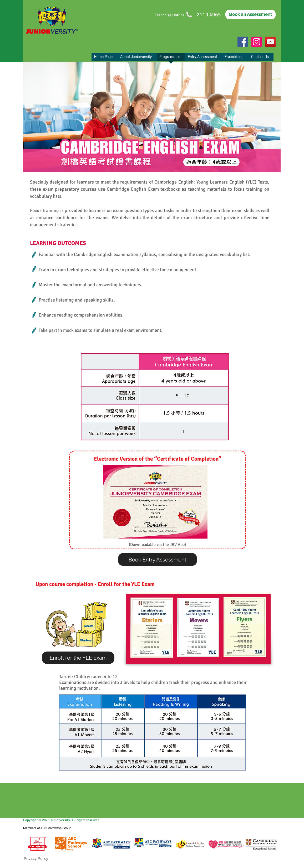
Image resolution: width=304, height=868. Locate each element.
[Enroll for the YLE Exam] (78, 658)
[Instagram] (257, 42)
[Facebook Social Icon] (243, 42)
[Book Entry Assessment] (158, 559)
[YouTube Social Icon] (270, 42)
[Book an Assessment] (250, 14)
